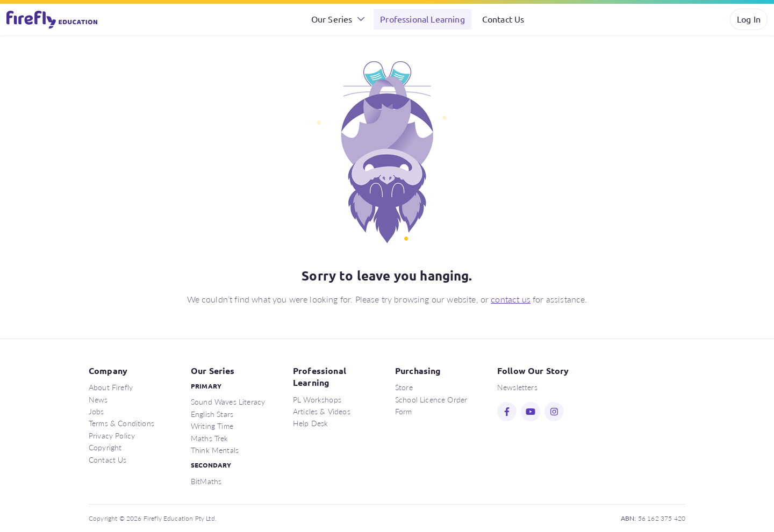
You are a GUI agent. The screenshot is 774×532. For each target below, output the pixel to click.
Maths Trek (210, 438)
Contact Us (503, 19)
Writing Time (212, 426)
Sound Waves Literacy (228, 401)
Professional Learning (422, 19)
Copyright (105, 447)
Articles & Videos (322, 411)
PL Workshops (317, 399)
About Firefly (111, 387)
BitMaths (206, 481)
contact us (511, 299)
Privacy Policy (112, 435)
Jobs (96, 411)
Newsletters (517, 387)
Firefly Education (53, 19)
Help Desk (310, 423)
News (98, 399)
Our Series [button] (332, 19)
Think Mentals (215, 450)
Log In (749, 19)
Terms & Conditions (121, 423)
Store (404, 387)
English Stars (212, 414)
